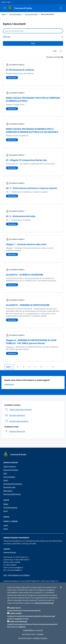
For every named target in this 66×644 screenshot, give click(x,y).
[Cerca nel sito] (61, 8)
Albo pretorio (8, 491)
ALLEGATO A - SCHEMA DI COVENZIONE (25, 275)
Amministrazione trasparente (16, 538)
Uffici (5, 473)
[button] (7, 2)
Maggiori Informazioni (44, 603)
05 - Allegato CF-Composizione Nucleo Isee (26, 160)
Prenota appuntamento (16, 421)
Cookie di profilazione (18, 621)
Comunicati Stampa (10, 507)
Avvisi (6, 511)
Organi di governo (10, 466)
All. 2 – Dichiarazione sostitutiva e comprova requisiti (31, 188)
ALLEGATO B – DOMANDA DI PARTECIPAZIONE (28, 305)
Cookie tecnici (15, 608)
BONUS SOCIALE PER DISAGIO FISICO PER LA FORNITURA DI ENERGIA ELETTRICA (33, 99)
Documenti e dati (31, 14)
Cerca (33, 43)
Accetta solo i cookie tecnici (33, 638)
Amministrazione (15, 14)
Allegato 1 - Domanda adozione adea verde (26, 244)
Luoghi (6, 525)
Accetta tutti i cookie (33, 634)
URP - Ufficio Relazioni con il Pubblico (16, 575)
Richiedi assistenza (15, 415)
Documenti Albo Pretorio (12, 494)
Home (4, 14)
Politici (6, 480)
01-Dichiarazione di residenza (20, 70)
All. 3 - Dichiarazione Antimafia (21, 216)
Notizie (6, 504)
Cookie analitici (16, 613)
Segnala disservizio (15, 431)
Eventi (6, 529)
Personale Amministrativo (13, 484)
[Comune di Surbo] (21, 8)
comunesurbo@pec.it (16, 567)
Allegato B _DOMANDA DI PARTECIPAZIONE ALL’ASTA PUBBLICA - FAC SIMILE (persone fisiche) (31, 342)
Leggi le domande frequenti (18, 409)
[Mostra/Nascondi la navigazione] (5, 8)
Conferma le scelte (33, 630)
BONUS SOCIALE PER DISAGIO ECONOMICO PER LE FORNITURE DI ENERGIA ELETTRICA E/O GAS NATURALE (32, 130)
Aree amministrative (11, 470)
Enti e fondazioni (9, 477)
